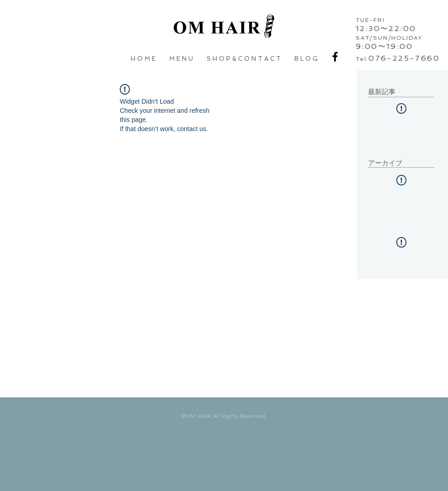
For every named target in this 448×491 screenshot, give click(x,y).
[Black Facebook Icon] (335, 57)
